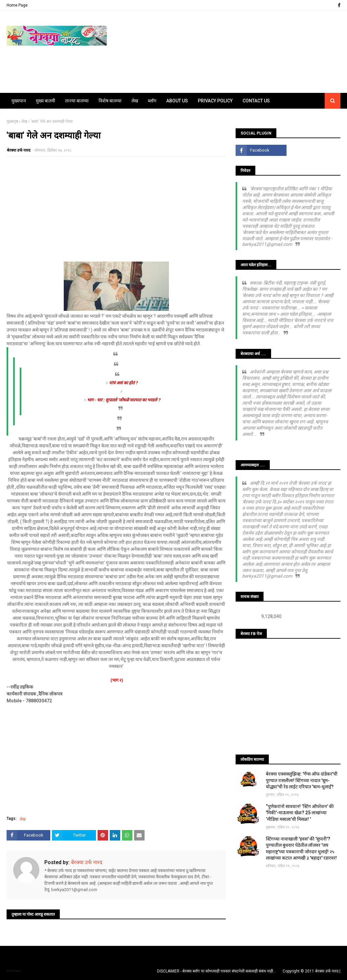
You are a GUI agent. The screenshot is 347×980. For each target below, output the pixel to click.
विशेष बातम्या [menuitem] (110, 101)
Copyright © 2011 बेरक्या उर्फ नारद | (312, 971)
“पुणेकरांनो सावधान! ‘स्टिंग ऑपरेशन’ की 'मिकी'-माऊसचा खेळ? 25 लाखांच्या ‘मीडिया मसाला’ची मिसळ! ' (300, 813)
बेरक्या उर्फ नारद (19, 150)
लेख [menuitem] (135, 101)
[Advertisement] (116, 209)
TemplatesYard (13, 971)
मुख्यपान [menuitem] (19, 101)
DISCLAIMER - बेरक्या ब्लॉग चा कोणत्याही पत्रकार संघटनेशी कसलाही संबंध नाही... (217, 971)
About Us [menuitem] (177, 101)
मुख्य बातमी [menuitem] (46, 101)
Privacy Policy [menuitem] (215, 101)
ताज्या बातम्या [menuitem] (77, 101)
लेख (24, 121)
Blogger (20, 971)
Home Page (17, 5)
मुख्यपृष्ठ (12, 121)
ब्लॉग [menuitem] (152, 101)
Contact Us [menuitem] (256, 101)
